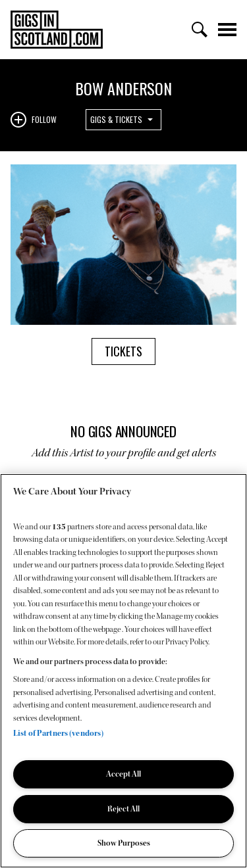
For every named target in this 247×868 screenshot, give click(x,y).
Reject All (123, 809)
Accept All (123, 774)
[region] (123, 671)
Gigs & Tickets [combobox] (116, 119)
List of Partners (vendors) (58, 733)
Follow (44, 119)
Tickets (123, 351)
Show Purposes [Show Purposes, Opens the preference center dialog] (124, 843)
